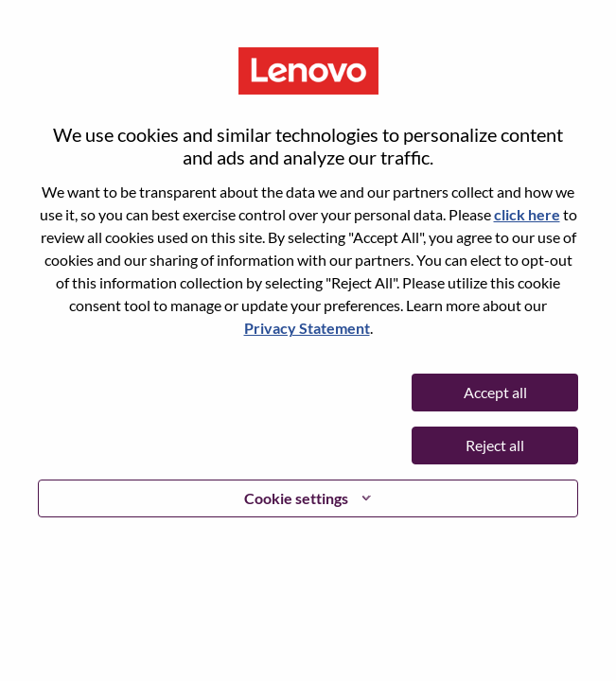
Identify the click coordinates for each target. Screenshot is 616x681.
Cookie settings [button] (296, 498)
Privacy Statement (307, 328)
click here (527, 214)
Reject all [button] (495, 445)
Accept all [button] (495, 392)
